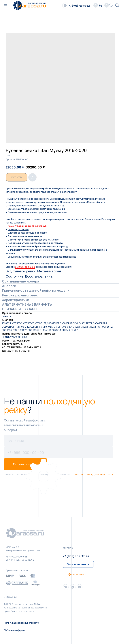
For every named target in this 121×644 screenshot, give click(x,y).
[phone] (58, 452)
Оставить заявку (25, 464)
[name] (58, 441)
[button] (78, 564)
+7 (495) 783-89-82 (79, 6)
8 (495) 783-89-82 (25, 267)
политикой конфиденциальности (93, 474)
